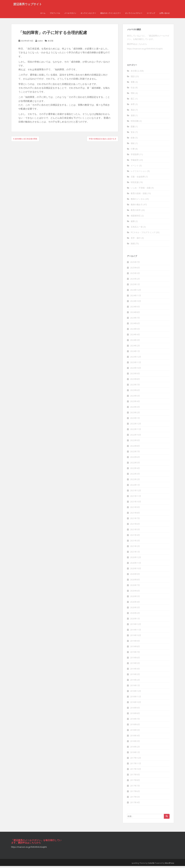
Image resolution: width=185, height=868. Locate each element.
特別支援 (135, 184)
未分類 (50, 43)
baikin (40, 43)
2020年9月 (135, 576)
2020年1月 (135, 620)
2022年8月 (135, 448)
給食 (133, 140)
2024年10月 (136, 303)
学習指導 (135, 156)
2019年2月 (135, 682)
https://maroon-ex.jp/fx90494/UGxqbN (145, 51)
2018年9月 (135, 710)
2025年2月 (135, 281)
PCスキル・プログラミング (143, 234)
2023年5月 (135, 398)
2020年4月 (135, 604)
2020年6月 (135, 593)
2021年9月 (135, 509)
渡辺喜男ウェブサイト (28, 5)
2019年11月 (136, 632)
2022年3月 (135, 476)
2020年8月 (135, 581)
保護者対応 (136, 218)
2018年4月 (135, 737)
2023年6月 (135, 392)
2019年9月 (135, 643)
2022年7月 (135, 453)
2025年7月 (135, 264)
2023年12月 (136, 359)
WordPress (169, 865)
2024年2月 (135, 347)
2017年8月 (135, 782)
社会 (133, 89)
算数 (133, 84)
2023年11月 (136, 364)
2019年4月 (135, 671)
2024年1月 (135, 353)
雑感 (133, 245)
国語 (133, 78)
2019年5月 (135, 665)
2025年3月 (135, 275)
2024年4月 (135, 336)
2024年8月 (135, 314)
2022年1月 (135, 487)
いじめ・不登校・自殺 (141, 190)
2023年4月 (135, 403)
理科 (133, 95)
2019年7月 (135, 654)
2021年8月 (135, 515)
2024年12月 (136, 292)
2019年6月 (135, 659)
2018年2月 (135, 749)
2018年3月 (135, 743)
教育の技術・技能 (139, 195)
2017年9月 (135, 776)
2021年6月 (135, 526)
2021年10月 (136, 503)
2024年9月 (135, 308)
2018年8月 (135, 715)
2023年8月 (135, 381)
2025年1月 (135, 286)
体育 (133, 106)
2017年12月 (136, 760)
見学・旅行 (136, 240)
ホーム (43, 15)
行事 (133, 151)
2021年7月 (135, 520)
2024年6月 (135, 325)
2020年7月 (135, 587)
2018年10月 (136, 704)
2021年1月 (135, 554)
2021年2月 (135, 548)
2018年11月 (136, 698)
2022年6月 (135, 459)
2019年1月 (135, 687)
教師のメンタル (138, 201)
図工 (133, 101)
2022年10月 (136, 437)
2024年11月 (136, 297)
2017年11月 (136, 765)
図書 (133, 128)
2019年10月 (136, 637)
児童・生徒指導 (138, 179)
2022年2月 (135, 481)
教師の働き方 (137, 206)
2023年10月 (136, 370)
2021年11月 (136, 498)
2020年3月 (135, 609)
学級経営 (135, 162)
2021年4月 (135, 537)
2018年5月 (135, 732)
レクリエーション (139, 173)
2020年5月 (135, 598)
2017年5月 (135, 799)
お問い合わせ (165, 15)
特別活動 (135, 123)
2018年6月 (135, 726)
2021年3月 (135, 542)
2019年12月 (136, 626)
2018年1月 (135, 754)
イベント (135, 167)
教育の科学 (136, 212)
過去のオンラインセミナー (111, 15)
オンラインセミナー (88, 15)
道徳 (133, 117)
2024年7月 (135, 320)
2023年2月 (135, 414)
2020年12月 (136, 559)
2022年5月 (135, 464)
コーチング (151, 15)
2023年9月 (135, 375)
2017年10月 (136, 771)
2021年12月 (136, 492)
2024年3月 (135, 342)
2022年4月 (135, 470)
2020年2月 (135, 615)
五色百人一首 (137, 229)
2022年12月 (136, 425)
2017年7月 (135, 788)
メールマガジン (70, 15)
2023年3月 (135, 409)
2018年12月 (136, 693)
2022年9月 (135, 442)
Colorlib (151, 865)
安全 (133, 134)
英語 (133, 112)
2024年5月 (135, 331)
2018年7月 (135, 721)
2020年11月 (136, 565)
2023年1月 (135, 420)
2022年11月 (136, 431)
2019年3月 (135, 676)
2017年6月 (135, 793)
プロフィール (55, 15)
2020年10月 (136, 570)
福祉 (133, 145)
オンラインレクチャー (134, 15)
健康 (133, 223)
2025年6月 (135, 269)
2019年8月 (135, 648)
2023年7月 (135, 386)
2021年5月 (135, 531)
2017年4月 (135, 804)
